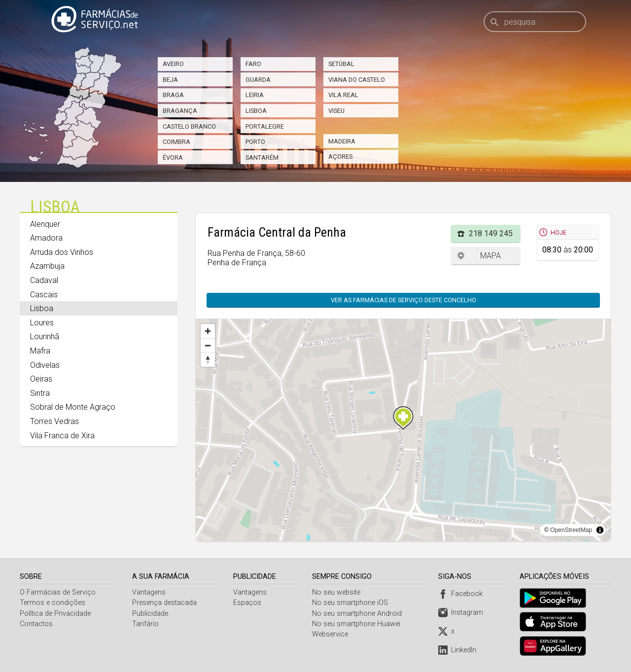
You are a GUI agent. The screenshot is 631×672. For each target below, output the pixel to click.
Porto (255, 142)
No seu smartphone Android (358, 614)
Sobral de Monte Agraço (73, 407)
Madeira (342, 141)
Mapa (491, 256)
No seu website (338, 592)
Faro (253, 64)
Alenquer (45, 224)
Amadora (46, 238)
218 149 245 (491, 233)
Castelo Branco (189, 126)
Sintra (40, 393)
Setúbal (341, 64)
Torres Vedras (54, 421)
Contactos (36, 624)
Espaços (248, 603)
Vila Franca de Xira (62, 436)
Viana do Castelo (357, 80)
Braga (173, 95)
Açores (340, 157)
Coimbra (176, 142)
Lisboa (256, 111)
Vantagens (149, 592)
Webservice (332, 634)
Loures (42, 323)
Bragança (180, 111)
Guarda (258, 80)
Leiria (255, 95)
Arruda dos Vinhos (62, 252)
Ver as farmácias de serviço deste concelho (403, 300)
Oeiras (41, 379)
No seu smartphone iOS (351, 603)
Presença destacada (165, 603)
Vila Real (343, 95)
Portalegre (265, 126)
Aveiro (173, 64)
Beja (170, 80)
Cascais (44, 295)
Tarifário (146, 624)
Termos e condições (53, 603)
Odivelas (45, 365)
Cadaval (44, 280)
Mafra (40, 351)
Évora (173, 158)
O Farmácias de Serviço (58, 592)
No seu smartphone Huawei (358, 624)
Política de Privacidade (55, 614)
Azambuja (47, 266)
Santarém (262, 158)
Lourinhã (45, 336)
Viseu (336, 111)
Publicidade (151, 614)
